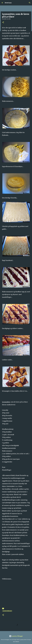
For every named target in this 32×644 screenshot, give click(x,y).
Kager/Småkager (7, 611)
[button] (3, 22)
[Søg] (30, 3)
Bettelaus (8, 3)
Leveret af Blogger (16, 636)
